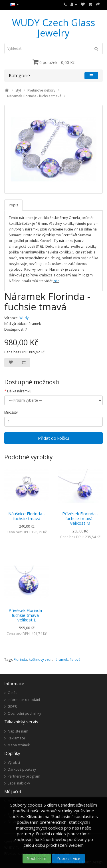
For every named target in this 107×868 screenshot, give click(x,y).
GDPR (12, 707)
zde (56, 281)
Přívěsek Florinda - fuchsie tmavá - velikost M (80, 518)
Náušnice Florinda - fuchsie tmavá (27, 516)
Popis (13, 205)
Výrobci (14, 763)
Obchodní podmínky (24, 713)
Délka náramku (19, 391)
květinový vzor (40, 659)
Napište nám (18, 731)
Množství (11, 412)
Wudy (24, 318)
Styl (18, 90)
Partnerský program (24, 776)
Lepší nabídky (19, 783)
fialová (75, 659)
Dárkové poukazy (22, 769)
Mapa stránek (19, 745)
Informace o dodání (24, 700)
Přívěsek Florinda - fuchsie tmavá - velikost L (27, 615)
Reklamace (16, 738)
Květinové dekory (41, 90)
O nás (12, 693)
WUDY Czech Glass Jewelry (53, 28)
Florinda (20, 659)
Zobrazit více (68, 858)
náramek (61, 659)
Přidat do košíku (53, 438)
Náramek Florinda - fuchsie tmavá (34, 96)
